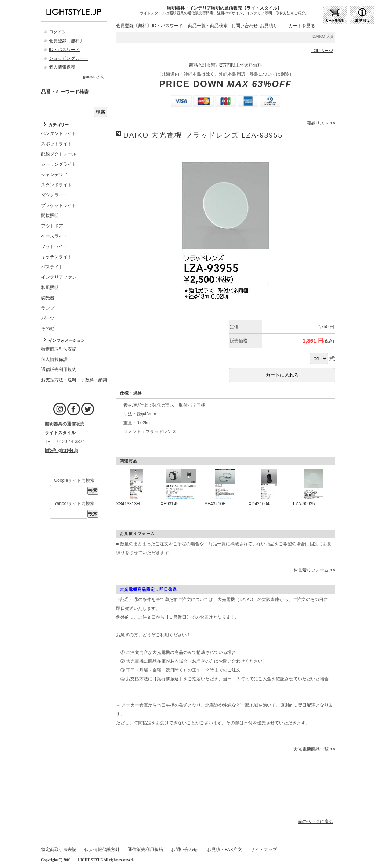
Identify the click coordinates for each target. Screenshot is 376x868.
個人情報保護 (62, 67)
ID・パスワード (64, 50)
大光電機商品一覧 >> (314, 749)
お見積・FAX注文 (225, 850)
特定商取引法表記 (59, 850)
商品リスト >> (321, 123)
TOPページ (322, 51)
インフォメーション (67, 340)
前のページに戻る (315, 821)
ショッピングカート (69, 58)
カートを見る (302, 26)
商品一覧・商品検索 (208, 26)
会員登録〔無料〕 (66, 41)
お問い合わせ (245, 26)
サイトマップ (264, 850)
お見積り (269, 26)
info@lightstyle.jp (62, 450)
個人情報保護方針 (102, 850)
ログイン (58, 32)
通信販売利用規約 (145, 850)
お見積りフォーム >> (314, 570)
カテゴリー (59, 125)
